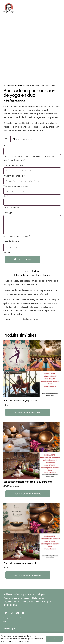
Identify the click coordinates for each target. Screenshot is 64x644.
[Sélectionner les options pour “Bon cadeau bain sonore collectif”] (28, 575)
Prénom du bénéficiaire (15, 176)
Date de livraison (11, 242)
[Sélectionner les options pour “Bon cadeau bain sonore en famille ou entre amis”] (28, 494)
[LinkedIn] (23, 613)
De (5, 196)
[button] (60, 8)
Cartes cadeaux (18, 85)
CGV (5, 622)
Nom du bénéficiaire (13, 166)
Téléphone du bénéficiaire (16, 186)
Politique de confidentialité (12, 618)
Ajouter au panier (23, 259)
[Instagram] (12, 613)
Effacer (7, 253)
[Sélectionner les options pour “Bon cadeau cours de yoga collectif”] (28, 412)
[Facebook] (6, 613)
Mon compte (9, 628)
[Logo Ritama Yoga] (9, 8)
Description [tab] (32, 271)
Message (8, 213)
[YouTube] (18, 613)
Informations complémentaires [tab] (32, 275)
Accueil (7, 85)
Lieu (5, 139)
